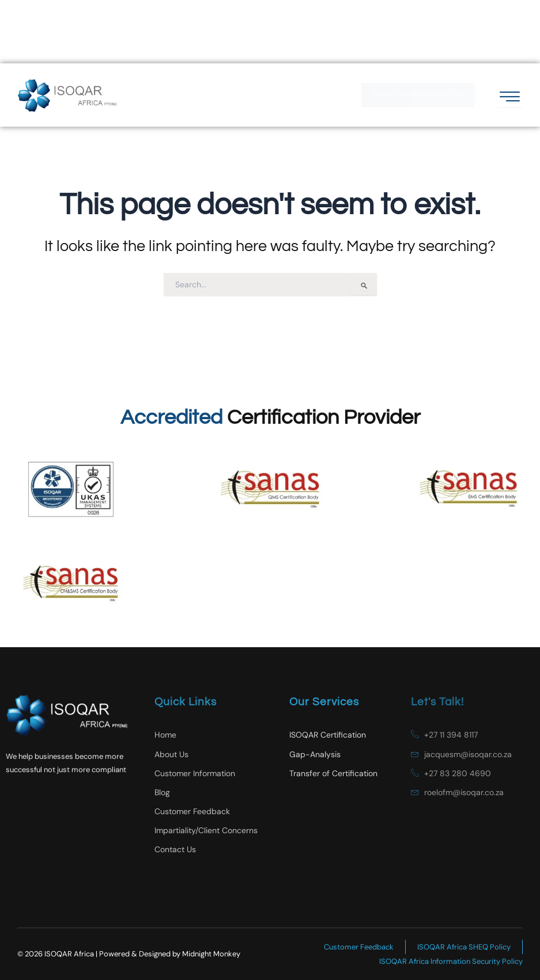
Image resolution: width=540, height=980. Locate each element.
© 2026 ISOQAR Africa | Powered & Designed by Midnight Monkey (129, 954)
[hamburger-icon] (510, 33)
